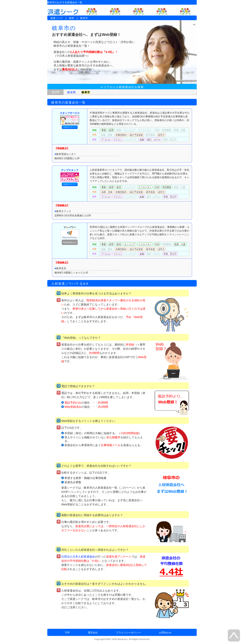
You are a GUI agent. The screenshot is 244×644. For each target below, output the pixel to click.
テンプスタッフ (70, 175)
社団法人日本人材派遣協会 (78, 557)
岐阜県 (71, 92)
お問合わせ (165, 633)
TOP (67, 633)
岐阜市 (86, 92)
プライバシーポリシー (129, 633)
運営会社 (93, 633)
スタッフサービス (70, 118)
